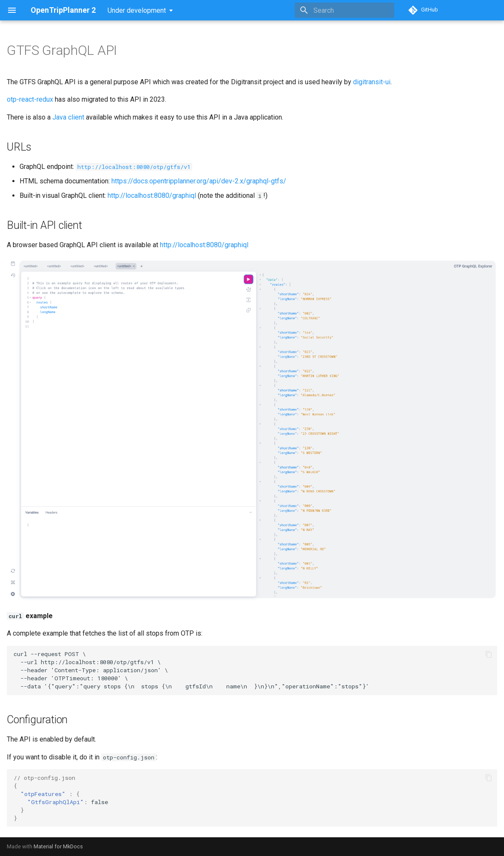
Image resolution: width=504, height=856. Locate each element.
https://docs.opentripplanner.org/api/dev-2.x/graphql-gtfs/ (199, 181)
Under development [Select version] (137, 10)
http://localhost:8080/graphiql (152, 195)
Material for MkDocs (58, 846)
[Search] (345, 10)
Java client (68, 117)
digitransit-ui (372, 82)
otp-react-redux (30, 99)
